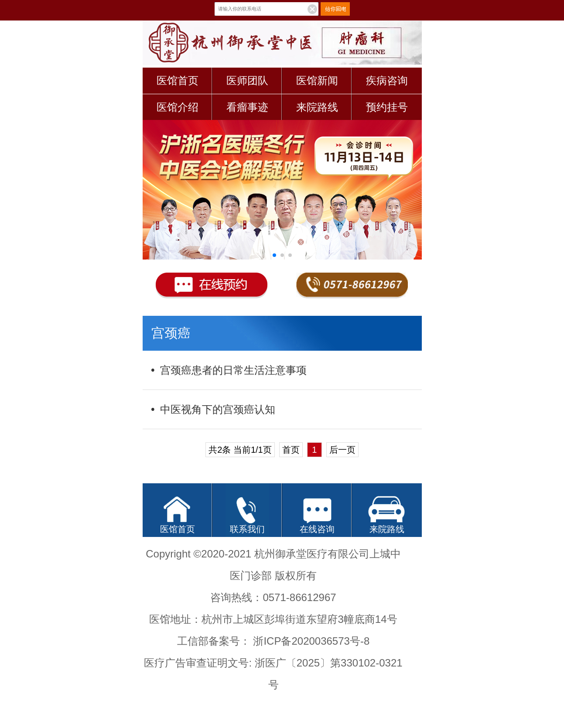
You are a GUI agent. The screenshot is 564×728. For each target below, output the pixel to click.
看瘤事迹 (247, 107)
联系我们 (247, 529)
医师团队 (247, 80)
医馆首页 (178, 80)
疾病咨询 (387, 80)
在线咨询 (317, 529)
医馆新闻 (317, 80)
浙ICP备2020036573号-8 (311, 641)
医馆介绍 (178, 107)
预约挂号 (387, 107)
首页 (291, 450)
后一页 (342, 450)
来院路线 (317, 107)
